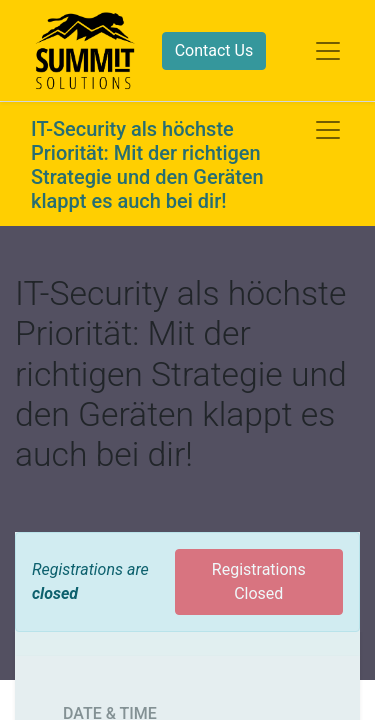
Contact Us (214, 50)
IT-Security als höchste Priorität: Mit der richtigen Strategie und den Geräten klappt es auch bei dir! (147, 165)
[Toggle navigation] (328, 130)
